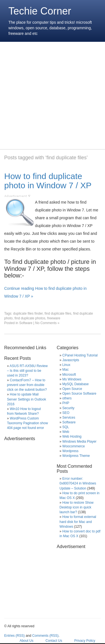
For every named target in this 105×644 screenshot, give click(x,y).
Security (68, 408)
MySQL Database (76, 384)
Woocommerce (74, 446)
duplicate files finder (28, 313)
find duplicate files (58, 313)
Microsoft (69, 375)
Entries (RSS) (14, 636)
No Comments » (47, 323)
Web (66, 432)
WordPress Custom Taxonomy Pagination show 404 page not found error (27, 423)
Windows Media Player (80, 442)
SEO (66, 413)
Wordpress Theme (76, 456)
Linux (66, 365)
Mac (66, 370)
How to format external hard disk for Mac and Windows (78, 522)
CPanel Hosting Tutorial (80, 355)
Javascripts (71, 360)
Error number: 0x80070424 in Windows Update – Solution (78, 483)
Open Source (72, 389)
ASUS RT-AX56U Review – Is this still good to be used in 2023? (27, 371)
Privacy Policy (85, 641)
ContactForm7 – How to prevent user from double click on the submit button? (27, 385)
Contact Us (54, 641)
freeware (54, 318)
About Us (26, 641)
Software (26, 323)
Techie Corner (40, 11)
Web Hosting (72, 436)
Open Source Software (79, 394)
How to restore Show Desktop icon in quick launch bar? (77, 507)
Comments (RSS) (45, 636)
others (67, 398)
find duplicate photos (30, 318)
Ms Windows (72, 379)
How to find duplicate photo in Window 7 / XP (48, 181)
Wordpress (71, 451)
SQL (66, 427)
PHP (66, 403)
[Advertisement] (53, 96)
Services (69, 418)
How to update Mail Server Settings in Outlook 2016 (26, 399)
